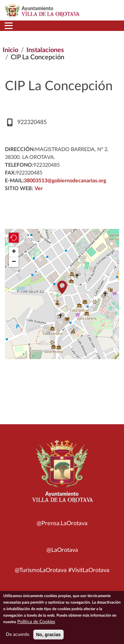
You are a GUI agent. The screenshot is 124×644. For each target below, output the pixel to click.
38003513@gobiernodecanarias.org (65, 181)
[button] (62, 287)
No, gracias (48, 635)
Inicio (10, 50)
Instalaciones (45, 50)
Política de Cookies (36, 622)
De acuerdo (18, 635)
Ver (39, 189)
